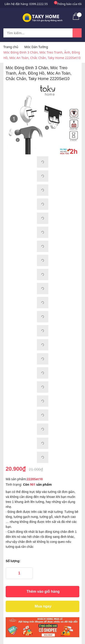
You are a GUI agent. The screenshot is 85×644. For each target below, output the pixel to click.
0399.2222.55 (38, 4)
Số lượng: (13, 561)
